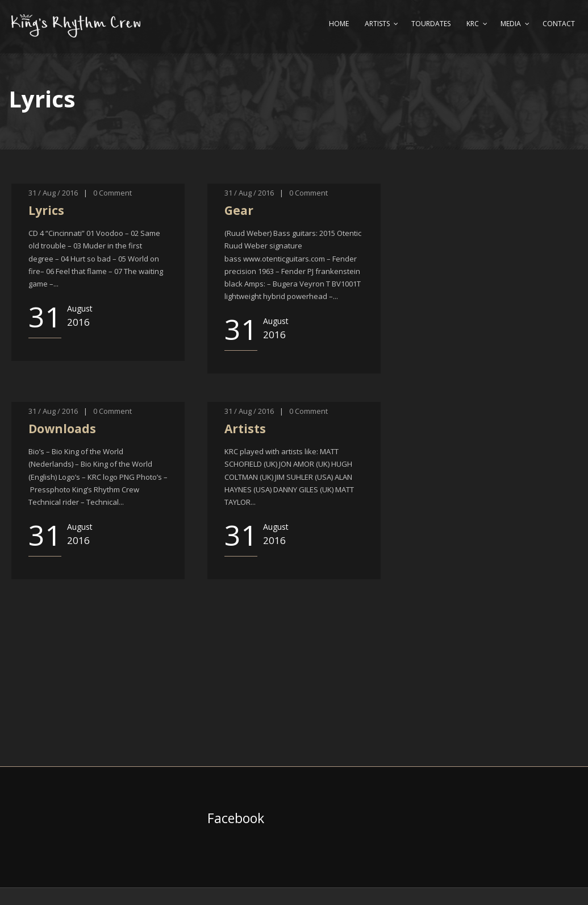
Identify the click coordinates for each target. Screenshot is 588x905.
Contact (559, 24)
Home (339, 24)
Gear (239, 210)
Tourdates (431, 24)
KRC (473, 24)
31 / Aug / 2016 (53, 193)
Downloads (62, 429)
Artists (377, 24)
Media (511, 24)
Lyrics (46, 210)
